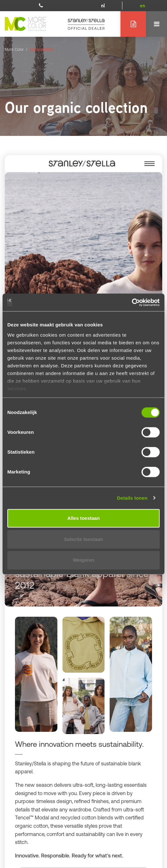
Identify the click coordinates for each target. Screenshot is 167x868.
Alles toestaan (83, 518)
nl (103, 6)
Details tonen (132, 498)
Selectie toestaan (84, 539)
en (142, 6)
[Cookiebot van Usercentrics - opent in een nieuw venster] (132, 302)
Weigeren (83, 560)
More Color (14, 50)
